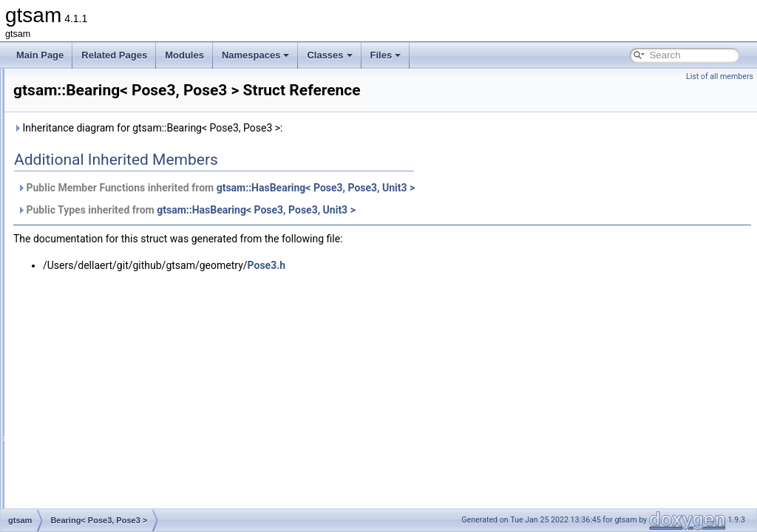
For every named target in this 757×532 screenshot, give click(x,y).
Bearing (76, 247)
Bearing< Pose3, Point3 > (111, 279)
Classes (329, 55)
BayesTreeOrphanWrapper (113, 231)
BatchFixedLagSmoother (109, 133)
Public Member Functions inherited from (401, 208)
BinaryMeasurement (100, 458)
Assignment (84, 84)
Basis (71, 117)
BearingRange (89, 328)
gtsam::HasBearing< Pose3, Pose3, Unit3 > (501, 208)
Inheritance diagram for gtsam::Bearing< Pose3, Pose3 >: (333, 149)
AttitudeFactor (88, 100)
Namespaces (256, 55)
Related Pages (114, 55)
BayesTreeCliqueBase (105, 182)
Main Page (40, 55)
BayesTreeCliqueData (104, 198)
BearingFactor (88, 312)
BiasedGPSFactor (96, 409)
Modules (184, 55)
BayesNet (80, 149)
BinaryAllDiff (85, 426)
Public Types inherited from (371, 231)
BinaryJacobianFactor (103, 442)
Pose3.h (452, 286)
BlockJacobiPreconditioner (113, 491)
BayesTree (82, 166)
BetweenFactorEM (97, 393)
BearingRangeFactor (102, 344)
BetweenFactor (91, 377)
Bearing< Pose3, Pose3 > (111, 296)
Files (386, 55)
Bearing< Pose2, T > (101, 263)
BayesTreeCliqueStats (105, 214)
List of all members (720, 76)
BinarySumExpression (104, 474)
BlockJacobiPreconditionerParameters (136, 507)
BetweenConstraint (98, 361)
